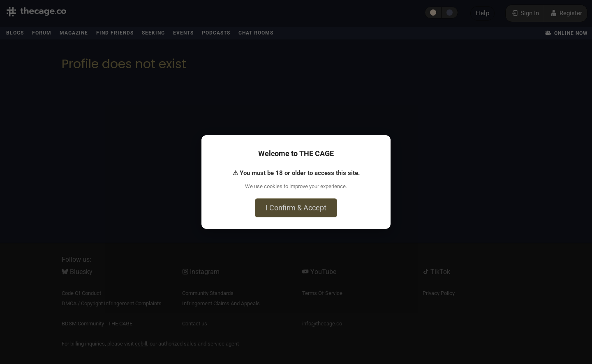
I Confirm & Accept (296, 208)
